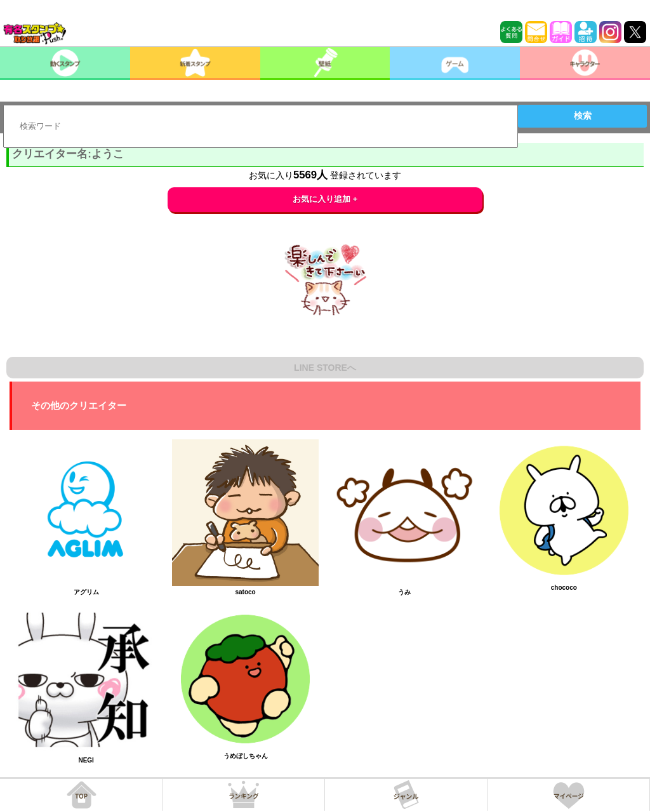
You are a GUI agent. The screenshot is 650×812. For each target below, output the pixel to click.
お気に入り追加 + (325, 199)
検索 (583, 116)
